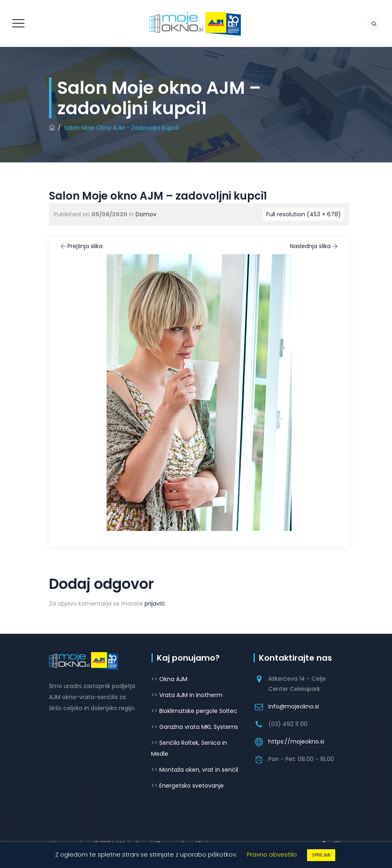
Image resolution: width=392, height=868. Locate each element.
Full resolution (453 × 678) (304, 214)
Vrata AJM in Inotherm (191, 695)
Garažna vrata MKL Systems (199, 727)
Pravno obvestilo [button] (272, 854)
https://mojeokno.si (296, 741)
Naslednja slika (314, 246)
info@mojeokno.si (294, 706)
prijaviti (155, 604)
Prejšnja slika (81, 246)
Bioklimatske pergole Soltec (198, 711)
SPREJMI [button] (321, 855)
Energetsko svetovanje (192, 786)
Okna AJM (173, 679)
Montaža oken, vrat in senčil (199, 770)
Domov (146, 214)
